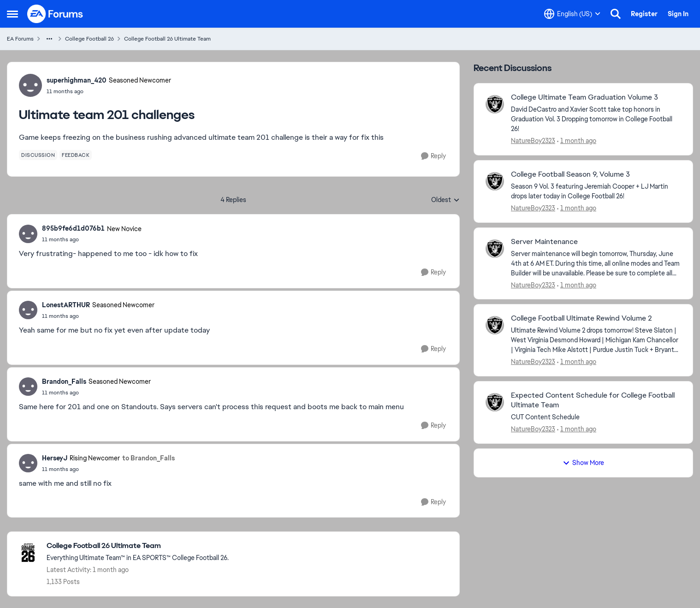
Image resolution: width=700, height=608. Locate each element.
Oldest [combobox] (445, 200)
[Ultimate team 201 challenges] (92, 239)
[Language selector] (572, 14)
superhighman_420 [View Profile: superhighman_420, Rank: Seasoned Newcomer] (77, 80)
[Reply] (433, 156)
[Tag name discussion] (38, 155)
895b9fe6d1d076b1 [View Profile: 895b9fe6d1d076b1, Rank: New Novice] (73, 228)
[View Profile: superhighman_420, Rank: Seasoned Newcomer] (30, 85)
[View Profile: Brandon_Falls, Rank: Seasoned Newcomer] (28, 387)
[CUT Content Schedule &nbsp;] (596, 417)
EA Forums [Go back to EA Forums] (20, 39)
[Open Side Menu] (12, 14)
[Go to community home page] (55, 14)
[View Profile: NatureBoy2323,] (495, 104)
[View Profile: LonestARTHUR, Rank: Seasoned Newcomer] (28, 310)
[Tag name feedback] (76, 155)
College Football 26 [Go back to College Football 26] (89, 39)
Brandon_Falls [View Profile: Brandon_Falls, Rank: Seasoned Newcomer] (64, 381)
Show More (583, 463)
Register (644, 14)
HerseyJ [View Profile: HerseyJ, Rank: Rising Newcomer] (55, 458)
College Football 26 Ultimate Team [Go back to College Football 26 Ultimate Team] (167, 39)
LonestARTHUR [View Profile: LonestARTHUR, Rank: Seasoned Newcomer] (66, 305)
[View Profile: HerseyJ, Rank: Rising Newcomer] (28, 463)
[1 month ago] (577, 141)
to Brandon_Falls (148, 458)
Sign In (678, 14)
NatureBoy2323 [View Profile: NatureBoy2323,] (533, 141)
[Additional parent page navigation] (49, 39)
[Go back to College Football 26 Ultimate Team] (138, 546)
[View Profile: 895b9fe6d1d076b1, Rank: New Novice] (28, 234)
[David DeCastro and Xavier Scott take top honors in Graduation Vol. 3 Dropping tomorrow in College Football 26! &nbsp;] (596, 119)
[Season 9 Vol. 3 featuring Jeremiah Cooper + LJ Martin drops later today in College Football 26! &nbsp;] (596, 191)
